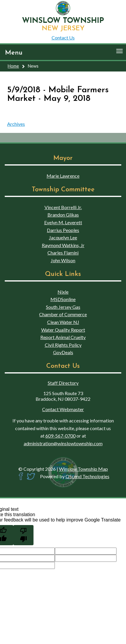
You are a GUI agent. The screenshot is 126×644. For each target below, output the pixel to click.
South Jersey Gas (63, 307)
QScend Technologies (87, 476)
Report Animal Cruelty (63, 337)
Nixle (63, 292)
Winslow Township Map (83, 469)
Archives (16, 124)
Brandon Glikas (63, 215)
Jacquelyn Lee (63, 237)
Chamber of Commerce (63, 314)
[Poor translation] (23, 535)
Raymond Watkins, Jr (63, 245)
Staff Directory (63, 383)
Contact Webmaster (63, 409)
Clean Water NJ (63, 322)
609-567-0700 (60, 436)
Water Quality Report (63, 330)
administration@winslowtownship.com (63, 443)
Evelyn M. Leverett (63, 222)
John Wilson (63, 260)
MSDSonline (63, 299)
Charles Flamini (63, 253)
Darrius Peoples (63, 230)
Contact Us (63, 38)
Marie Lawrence (63, 176)
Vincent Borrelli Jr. (63, 207)
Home (13, 66)
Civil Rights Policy (63, 345)
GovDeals (63, 352)
